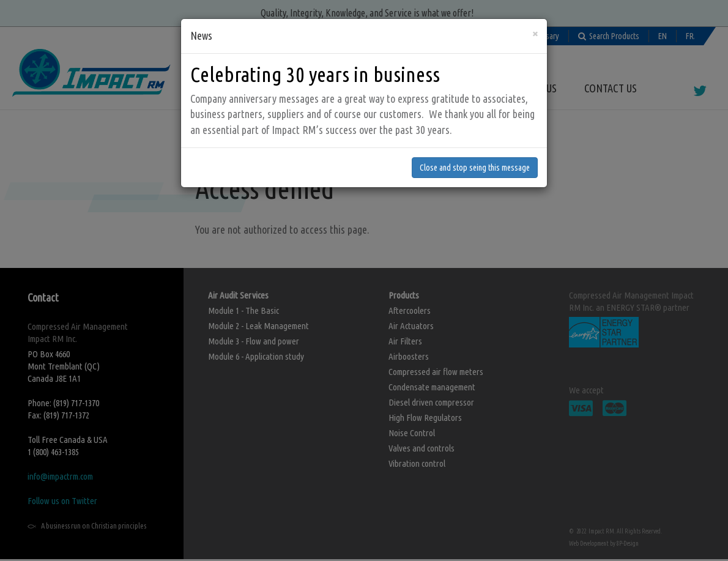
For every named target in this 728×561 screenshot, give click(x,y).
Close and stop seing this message (475, 133)
